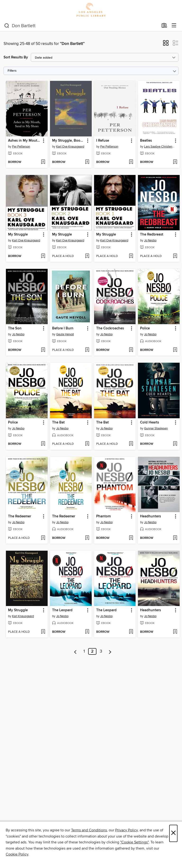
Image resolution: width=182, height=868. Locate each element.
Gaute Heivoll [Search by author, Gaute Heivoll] (65, 334)
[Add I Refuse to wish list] (131, 162)
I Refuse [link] (103, 141)
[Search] (7, 26)
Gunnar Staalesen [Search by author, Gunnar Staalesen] (156, 428)
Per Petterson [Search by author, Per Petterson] (21, 147)
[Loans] (164, 26)
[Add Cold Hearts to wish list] (175, 444)
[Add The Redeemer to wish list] (43, 538)
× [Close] (173, 833)
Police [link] (145, 328)
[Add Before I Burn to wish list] (87, 350)
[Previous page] (75, 651)
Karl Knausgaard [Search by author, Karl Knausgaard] (23, 616)
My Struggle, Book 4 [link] (69, 141)
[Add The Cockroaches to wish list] (131, 350)
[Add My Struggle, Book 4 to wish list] (87, 162)
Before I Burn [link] (63, 328)
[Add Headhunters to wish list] (175, 538)
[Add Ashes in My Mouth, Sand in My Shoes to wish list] (43, 162)
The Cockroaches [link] (110, 328)
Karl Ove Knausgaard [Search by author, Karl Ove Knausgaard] (70, 147)
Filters (12, 71)
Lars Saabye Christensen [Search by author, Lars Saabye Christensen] (159, 147)
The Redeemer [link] (20, 516)
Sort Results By (16, 57)
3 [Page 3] (101, 651)
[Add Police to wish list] (175, 350)
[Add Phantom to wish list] (131, 538)
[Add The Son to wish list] (43, 350)
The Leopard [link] (62, 610)
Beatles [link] (146, 141)
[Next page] (110, 651)
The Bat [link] (58, 423)
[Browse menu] (174, 26)
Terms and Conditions (89, 830)
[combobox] (81, 26)
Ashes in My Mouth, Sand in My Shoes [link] (25, 141)
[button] (166, 44)
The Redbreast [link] (152, 235)
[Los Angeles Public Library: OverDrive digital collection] (91, 10)
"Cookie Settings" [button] (134, 842)
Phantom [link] (103, 516)
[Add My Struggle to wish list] (43, 256)
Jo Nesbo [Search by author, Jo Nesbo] (150, 240)
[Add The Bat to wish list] (87, 444)
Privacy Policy (126, 830)
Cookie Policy (17, 854)
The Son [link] (15, 328)
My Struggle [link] (18, 235)
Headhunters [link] (150, 516)
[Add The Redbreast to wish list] (175, 256)
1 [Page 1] (84, 651)
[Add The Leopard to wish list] (87, 632)
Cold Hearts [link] (150, 423)
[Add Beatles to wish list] (175, 162)
